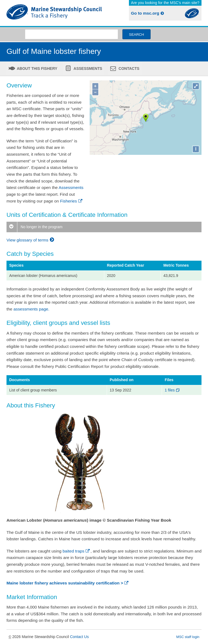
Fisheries (72, 201)
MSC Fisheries (54, 13)
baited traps (77, 551)
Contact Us (79, 637)
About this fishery (37, 68)
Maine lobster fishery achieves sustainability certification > (68, 583)
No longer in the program (35, 227)
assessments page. (32, 309)
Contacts (129, 68)
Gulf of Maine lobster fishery (54, 51)
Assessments (87, 68)
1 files (172, 390)
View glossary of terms (31, 240)
